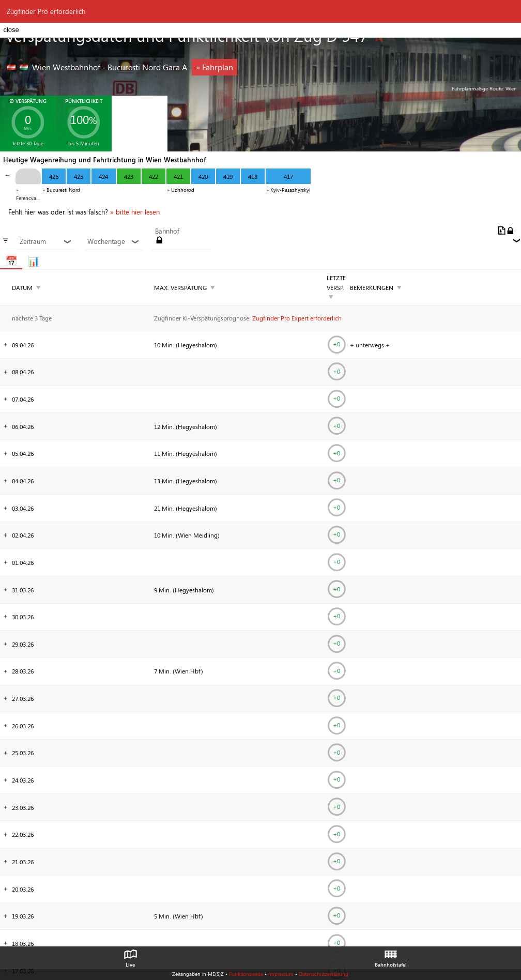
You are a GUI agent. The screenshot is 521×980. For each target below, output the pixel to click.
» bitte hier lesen (135, 212)
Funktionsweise (246, 974)
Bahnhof (167, 231)
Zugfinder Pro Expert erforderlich (297, 318)
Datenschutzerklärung (324, 974)
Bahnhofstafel (391, 956)
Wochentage (113, 241)
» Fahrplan (214, 67)
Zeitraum (46, 241)
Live (130, 956)
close (11, 30)
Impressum (281, 974)
